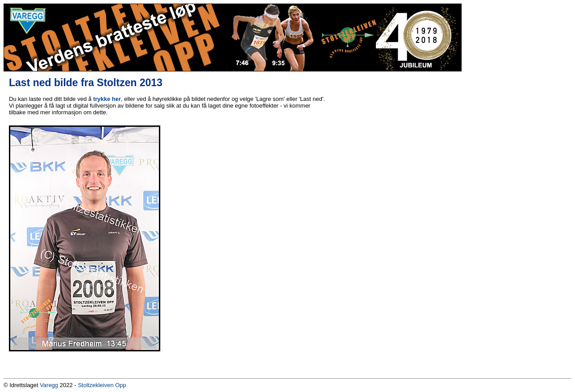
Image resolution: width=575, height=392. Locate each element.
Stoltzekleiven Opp (102, 385)
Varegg (49, 385)
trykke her (107, 99)
